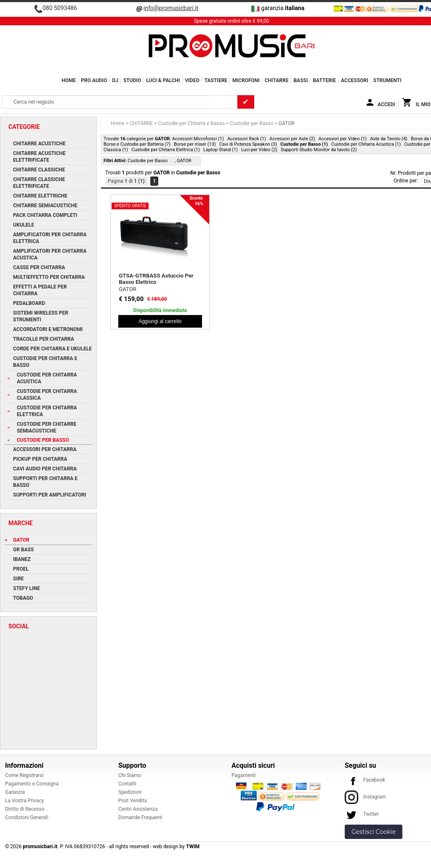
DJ (115, 80)
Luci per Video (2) (259, 150)
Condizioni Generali (27, 817)
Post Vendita (133, 801)
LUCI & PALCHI (163, 80)
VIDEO (192, 80)
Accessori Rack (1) (247, 139)
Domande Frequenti (140, 817)
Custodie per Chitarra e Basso (192, 123)
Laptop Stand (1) (221, 150)
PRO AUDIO (94, 80)
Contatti (127, 784)
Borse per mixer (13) (195, 144)
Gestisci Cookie (374, 832)
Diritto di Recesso (25, 809)
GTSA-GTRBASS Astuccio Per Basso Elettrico (156, 279)
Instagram (365, 797)
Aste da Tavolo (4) (389, 139)
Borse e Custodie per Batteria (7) (137, 144)
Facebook (365, 780)
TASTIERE (216, 80)
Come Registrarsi (24, 775)
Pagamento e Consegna (32, 784)
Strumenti (387, 80)
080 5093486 (60, 8)
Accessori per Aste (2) (292, 139)
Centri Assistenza (138, 809)
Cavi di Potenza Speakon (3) (248, 144)
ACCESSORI (355, 80)
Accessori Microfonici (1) (198, 139)
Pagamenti (244, 775)
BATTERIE (324, 80)
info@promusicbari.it (171, 8)
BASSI (301, 80)
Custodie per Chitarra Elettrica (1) (166, 150)
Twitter (362, 814)
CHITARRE (277, 80)
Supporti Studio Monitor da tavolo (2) (319, 150)
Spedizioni (130, 792)
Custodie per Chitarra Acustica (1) (366, 144)
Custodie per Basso (252, 123)
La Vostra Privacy (24, 801)
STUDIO (132, 80)
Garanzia (15, 792)
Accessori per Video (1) (343, 139)
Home (69, 80)
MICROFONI (246, 80)
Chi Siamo (130, 775)
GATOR (128, 289)
